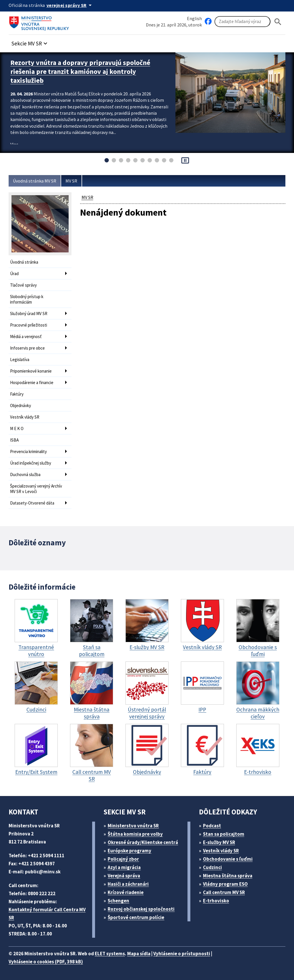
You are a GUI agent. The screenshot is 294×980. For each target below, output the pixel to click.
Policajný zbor (123, 859)
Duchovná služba (25, 474)
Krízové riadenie (126, 892)
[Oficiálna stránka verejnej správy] (70, 5)
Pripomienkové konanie (31, 371)
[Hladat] (278, 22)
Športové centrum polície (136, 917)
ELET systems (110, 954)
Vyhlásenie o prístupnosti (182, 954)
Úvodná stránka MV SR (35, 181)
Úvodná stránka (24, 262)
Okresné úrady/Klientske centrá (143, 842)
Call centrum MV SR (224, 892)
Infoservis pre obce (27, 348)
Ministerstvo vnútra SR (133, 826)
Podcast (212, 826)
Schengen (118, 901)
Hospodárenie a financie (32, 382)
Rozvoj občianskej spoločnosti (141, 909)
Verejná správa (124, 876)
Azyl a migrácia (124, 867)
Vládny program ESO (225, 884)
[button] (30, 42)
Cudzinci (212, 867)
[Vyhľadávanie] (242, 22)
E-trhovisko (216, 901)
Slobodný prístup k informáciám (27, 299)
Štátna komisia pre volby (135, 834)
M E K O (17, 428)
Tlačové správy (23, 285)
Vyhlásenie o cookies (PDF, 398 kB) (46, 962)
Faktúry (17, 394)
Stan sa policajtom (224, 834)
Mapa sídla (139, 954)
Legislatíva (20, 359)
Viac (14, 144)
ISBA (14, 440)
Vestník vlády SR (25, 417)
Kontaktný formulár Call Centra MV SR (47, 914)
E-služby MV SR (219, 842)
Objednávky (21, 405)
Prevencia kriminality (28, 451)
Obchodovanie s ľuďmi (228, 859)
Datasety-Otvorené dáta (32, 503)
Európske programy (129, 851)
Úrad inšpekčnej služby (31, 463)
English (194, 18)
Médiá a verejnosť (26, 336)
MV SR (71, 181)
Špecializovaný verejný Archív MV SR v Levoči (36, 489)
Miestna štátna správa (228, 876)
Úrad (14, 274)
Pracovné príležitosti (29, 325)
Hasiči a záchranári (128, 884)
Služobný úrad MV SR (29, 313)
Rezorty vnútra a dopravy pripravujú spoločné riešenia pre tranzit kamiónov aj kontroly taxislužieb (80, 71)
